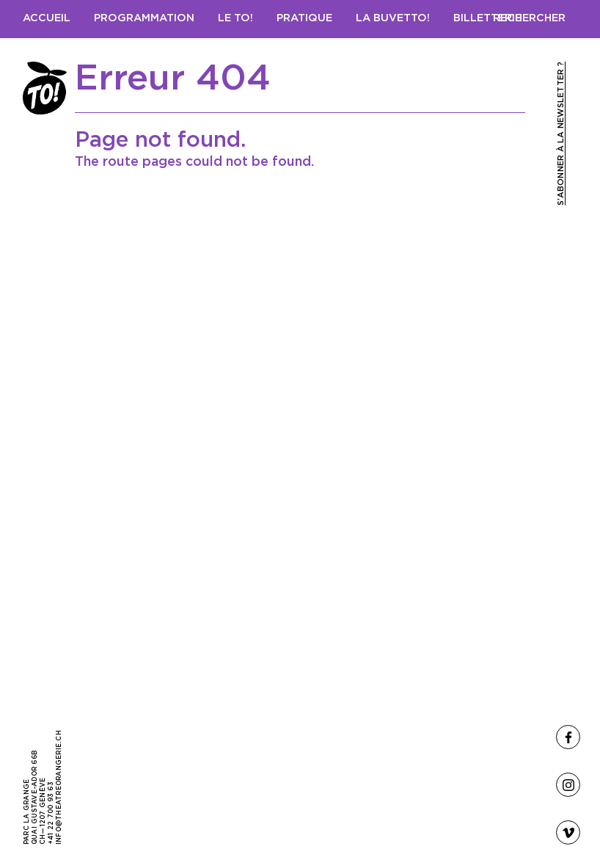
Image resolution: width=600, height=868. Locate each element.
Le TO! (235, 18)
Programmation (144, 18)
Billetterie (487, 18)
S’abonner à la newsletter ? (561, 134)
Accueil (47, 18)
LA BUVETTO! (393, 18)
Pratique (304, 18)
